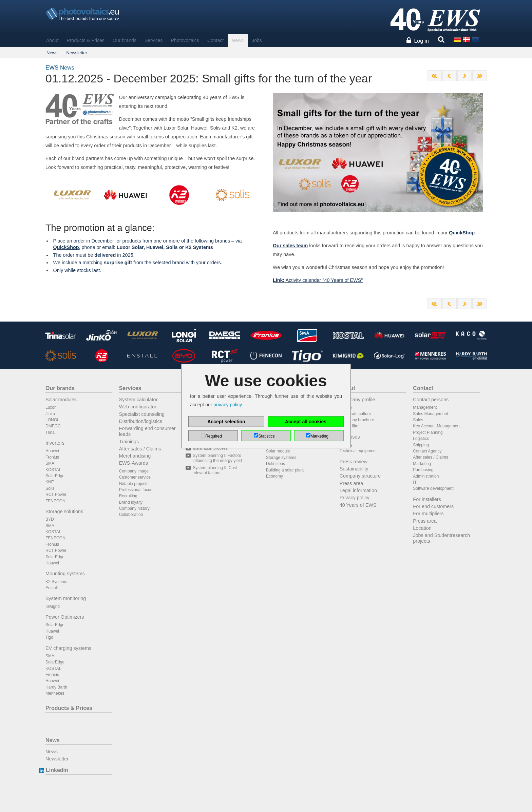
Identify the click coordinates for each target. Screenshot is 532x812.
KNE (50, 482)
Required (214, 436)
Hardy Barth (56, 687)
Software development (433, 488)
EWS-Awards (134, 463)
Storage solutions (64, 511)
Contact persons (431, 400)
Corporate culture (355, 414)
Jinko (50, 414)
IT (415, 482)
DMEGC (53, 426)
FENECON (55, 501)
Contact (215, 40)
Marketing (422, 464)
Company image (134, 471)
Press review (354, 462)
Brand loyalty (131, 502)
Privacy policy (355, 498)
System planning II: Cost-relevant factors (215, 470)
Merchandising (135, 456)
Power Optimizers (65, 617)
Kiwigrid (53, 606)
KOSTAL (53, 470)
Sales (418, 420)
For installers (427, 499)
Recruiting (128, 496)
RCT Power (56, 495)
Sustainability (354, 469)
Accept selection (226, 421)
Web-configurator (138, 407)
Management (425, 407)
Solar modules (61, 400)
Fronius (52, 457)
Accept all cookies (306, 421)
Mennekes (55, 693)
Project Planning (428, 432)
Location (422, 528)
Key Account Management (437, 426)
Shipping (421, 445)
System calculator (138, 400)
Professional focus (136, 490)
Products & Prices (86, 40)
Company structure (360, 476)
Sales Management (430, 414)
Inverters (55, 443)
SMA (50, 463)
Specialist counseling (142, 414)
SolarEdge (55, 476)
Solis (50, 488)
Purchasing (423, 470)
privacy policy (227, 405)
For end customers (433, 506)
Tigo (49, 637)
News (238, 40)
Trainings (129, 442)
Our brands (125, 40)
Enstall (52, 588)
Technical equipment (358, 451)
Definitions (275, 464)
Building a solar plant (285, 470)
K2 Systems (56, 582)
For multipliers (428, 514)
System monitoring (66, 598)
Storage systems (281, 458)
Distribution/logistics (141, 421)
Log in (421, 41)
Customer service (135, 477)
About (52, 40)
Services (154, 40)
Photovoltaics (185, 40)
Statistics (266, 436)
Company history (134, 508)
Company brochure (357, 420)
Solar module (278, 451)
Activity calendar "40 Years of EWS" (318, 280)
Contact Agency (427, 451)
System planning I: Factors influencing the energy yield (217, 458)
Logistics (421, 439)
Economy (274, 476)
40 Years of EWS (358, 505)
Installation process (210, 448)
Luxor (51, 407)
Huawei (52, 451)
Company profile (357, 400)
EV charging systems (68, 648)
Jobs (257, 40)
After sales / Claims (140, 449)
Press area (351, 483)
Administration (426, 476)
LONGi (52, 420)
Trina (50, 432)
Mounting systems (65, 574)
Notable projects (134, 484)
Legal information (358, 490)
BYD (50, 519)
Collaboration (131, 515)
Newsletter (77, 53)
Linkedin (57, 770)
